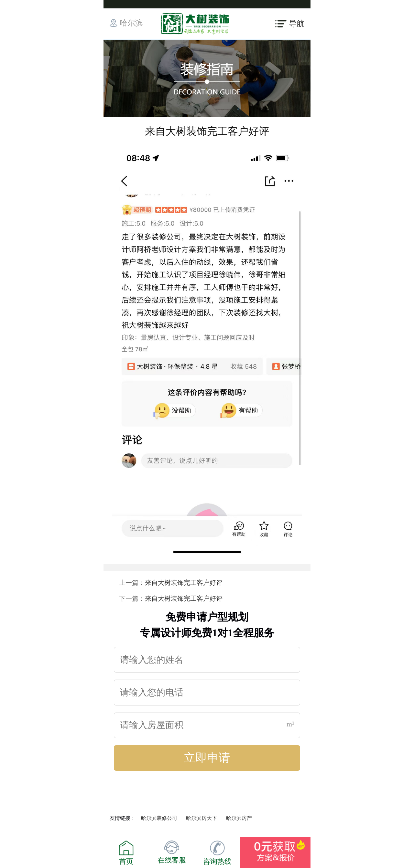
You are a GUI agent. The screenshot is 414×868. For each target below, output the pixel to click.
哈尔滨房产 (239, 818)
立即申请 (207, 758)
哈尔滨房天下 (202, 818)
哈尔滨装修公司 (159, 818)
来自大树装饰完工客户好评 (184, 583)
